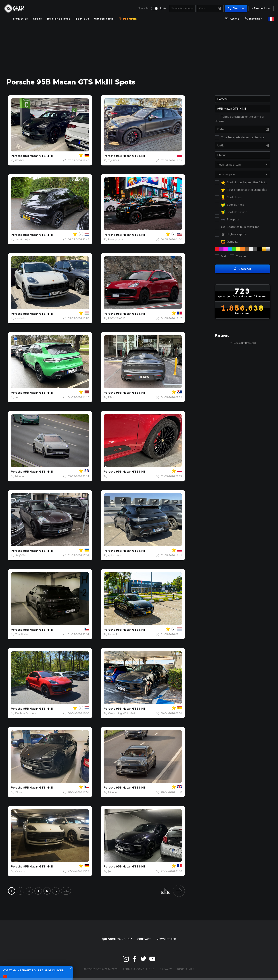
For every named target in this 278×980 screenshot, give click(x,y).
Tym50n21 (114, 161)
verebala (20, 318)
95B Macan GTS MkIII (38, 156)
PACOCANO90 (117, 318)
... (56, 891)
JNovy (19, 792)
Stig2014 (21, 555)
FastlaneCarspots (26, 713)
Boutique (82, 19)
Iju (109, 871)
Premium (128, 19)
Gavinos (20, 871)
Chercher (236, 8)
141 (66, 891)
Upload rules (104, 19)
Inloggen (254, 19)
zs (109, 476)
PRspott (113, 397)
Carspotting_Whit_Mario (122, 713)
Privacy (166, 969)
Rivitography (115, 240)
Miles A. (20, 476)
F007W (20, 161)
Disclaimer (186, 969)
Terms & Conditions (139, 969)
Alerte (232, 19)
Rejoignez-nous (59, 19)
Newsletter (166, 939)
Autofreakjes (23, 240)
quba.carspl (115, 555)
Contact (144, 939)
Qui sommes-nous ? (117, 939)
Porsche (17, 156)
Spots (163, 8)
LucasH (112, 634)
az (17, 397)
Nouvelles (144, 8)
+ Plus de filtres (261, 8)
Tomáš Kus (22, 634)
